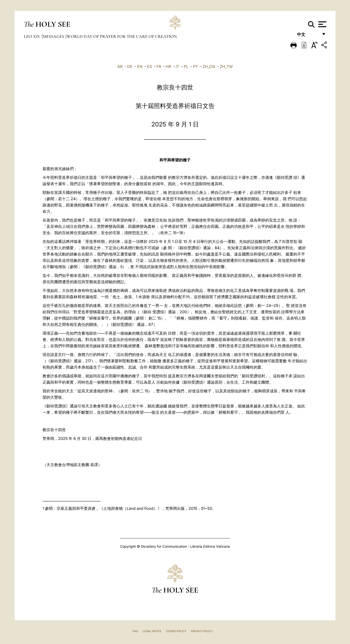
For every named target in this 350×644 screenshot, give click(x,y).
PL (186, 66)
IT (177, 66)
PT (195, 66)
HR (168, 66)
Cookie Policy (176, 631)
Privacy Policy (202, 631)
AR (120, 66)
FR (159, 66)
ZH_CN (209, 66)
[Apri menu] (322, 24)
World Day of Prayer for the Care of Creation (122, 36)
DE (130, 66)
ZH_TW (226, 66)
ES (149, 66)
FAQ (135, 631)
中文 (308, 36)
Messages (54, 36)
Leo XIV (33, 36)
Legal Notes (152, 631)
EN (140, 66)
